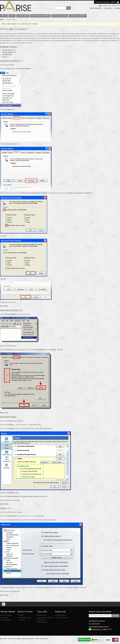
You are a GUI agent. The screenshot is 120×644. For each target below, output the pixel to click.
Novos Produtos (7, 615)
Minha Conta (42, 615)
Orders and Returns (41, 639)
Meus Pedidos (96, 8)
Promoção (5, 618)
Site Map (3, 639)
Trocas (21, 615)
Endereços (41, 620)
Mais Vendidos (6, 620)
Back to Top (4, 306)
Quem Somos (61, 615)
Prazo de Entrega (25, 618)
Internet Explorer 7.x (9, 50)
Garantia (22, 620)
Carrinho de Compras (102, 2)
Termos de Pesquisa (14, 639)
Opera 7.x (6, 57)
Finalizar (108, 8)
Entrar (117, 8)
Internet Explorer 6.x (9, 52)
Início (2, 20)
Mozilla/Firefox (7, 55)
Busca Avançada (62, 618)
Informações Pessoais (45, 618)
